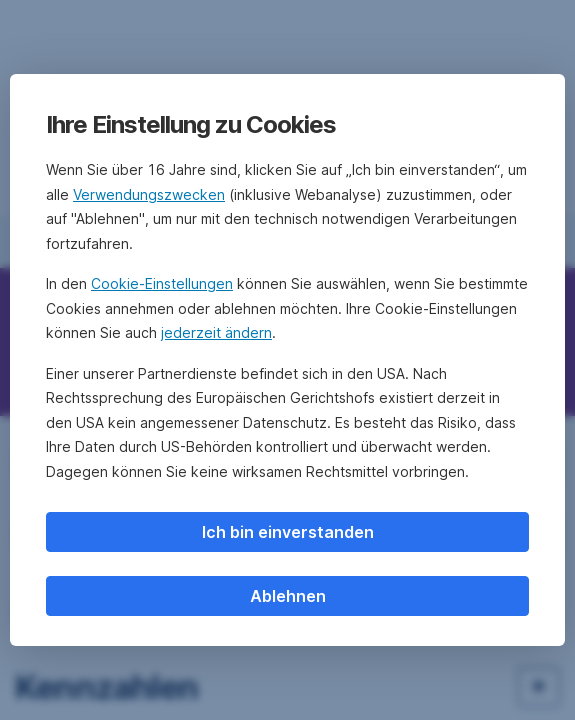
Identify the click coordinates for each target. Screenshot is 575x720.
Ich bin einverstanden (288, 532)
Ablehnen (288, 596)
